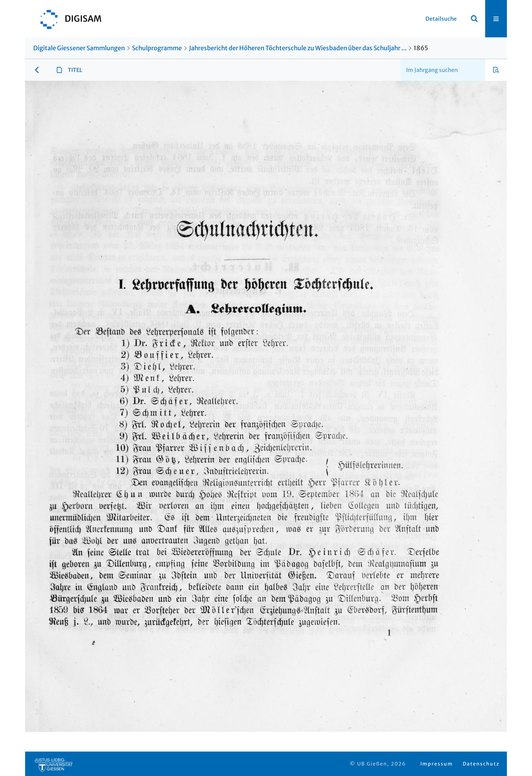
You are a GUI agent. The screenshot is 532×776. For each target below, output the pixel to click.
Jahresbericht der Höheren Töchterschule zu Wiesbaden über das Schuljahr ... (298, 48)
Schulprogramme (157, 48)
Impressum (437, 764)
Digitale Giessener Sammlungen (79, 48)
